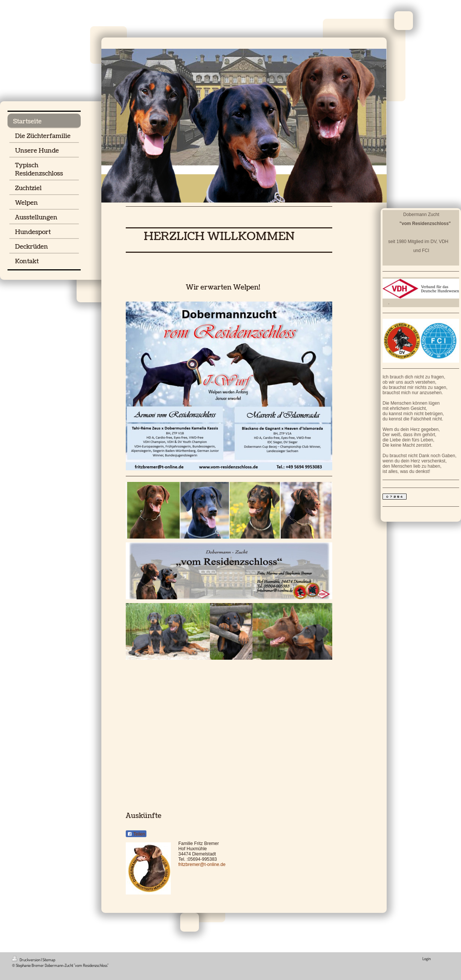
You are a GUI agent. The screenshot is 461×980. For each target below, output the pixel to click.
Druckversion (26, 960)
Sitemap (49, 960)
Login (426, 959)
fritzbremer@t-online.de (202, 864)
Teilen (136, 834)
